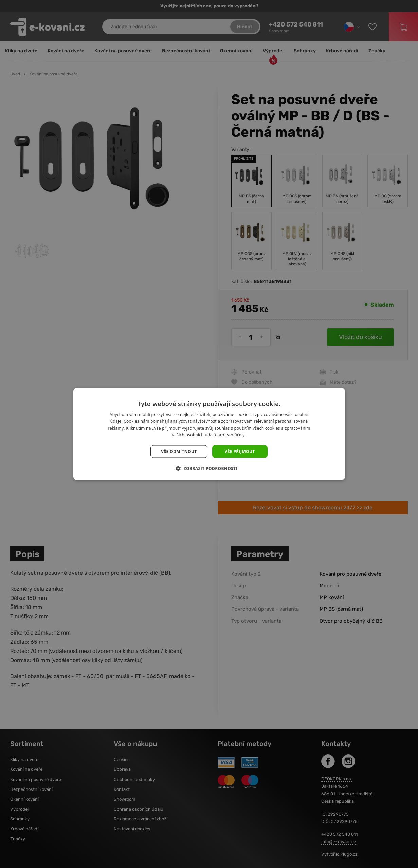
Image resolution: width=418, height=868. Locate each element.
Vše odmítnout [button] (179, 451)
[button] (209, 468)
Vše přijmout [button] (240, 451)
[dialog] (209, 434)
